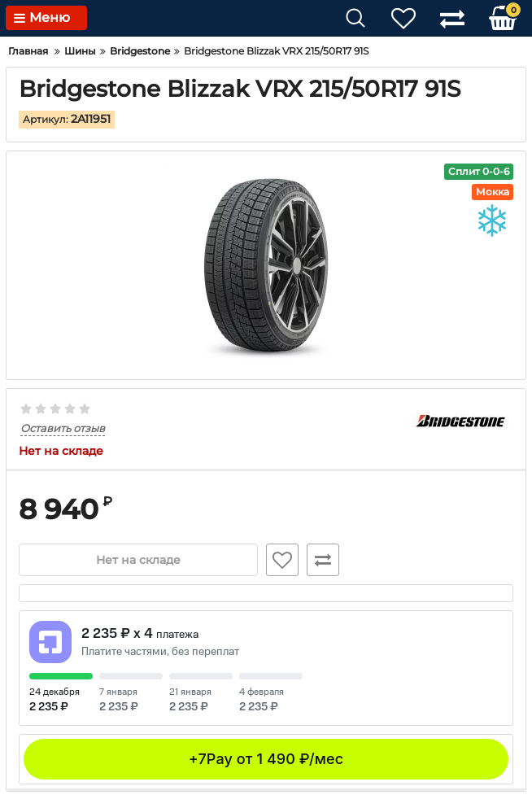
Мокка (493, 192)
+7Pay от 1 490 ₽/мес (266, 759)
